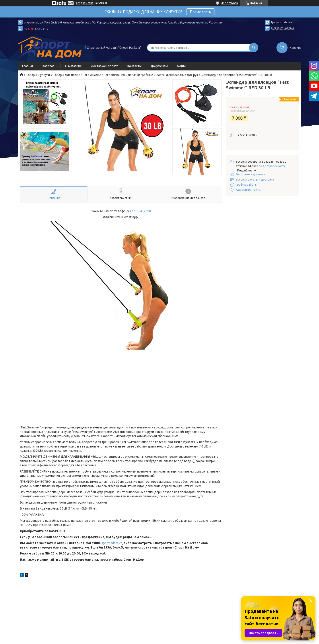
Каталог (48, 66)
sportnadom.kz (112, 543)
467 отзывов (230, 3)
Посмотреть (200, 12)
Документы (159, 66)
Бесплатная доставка (251, 174)
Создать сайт (85, 3)
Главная (28, 66)
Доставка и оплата (105, 66)
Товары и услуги (38, 75)
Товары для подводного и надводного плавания (89, 75)
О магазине (73, 66)
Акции (181, 66)
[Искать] (254, 48)
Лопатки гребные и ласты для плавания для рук (163, 75)
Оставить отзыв (283, 28)
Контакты (134, 66)
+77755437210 (140, 211)
